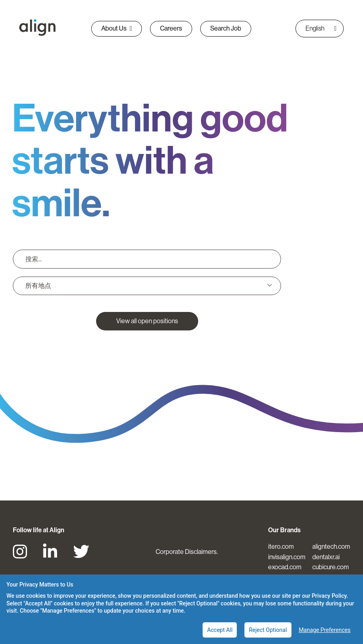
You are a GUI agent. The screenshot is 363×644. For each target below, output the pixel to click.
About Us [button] (117, 28)
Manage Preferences (325, 630)
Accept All (220, 630)
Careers (171, 28)
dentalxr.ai (326, 557)
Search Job (226, 28)
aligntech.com (331, 547)
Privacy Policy (329, 596)
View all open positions (147, 321)
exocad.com (285, 567)
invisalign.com (287, 557)
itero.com (281, 547)
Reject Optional (268, 630)
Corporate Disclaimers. (187, 552)
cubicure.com (331, 567)
